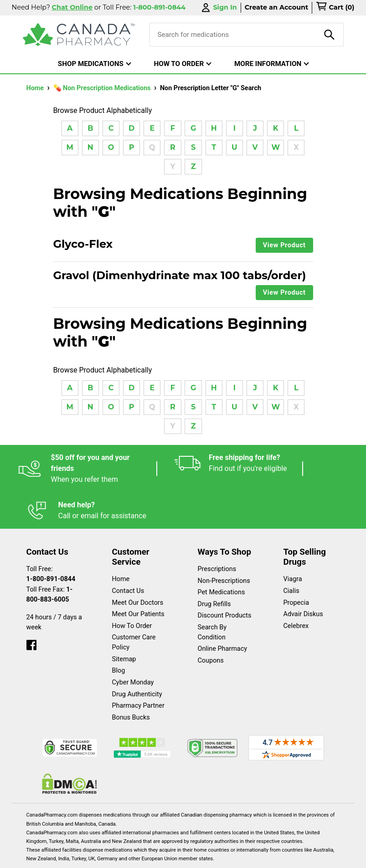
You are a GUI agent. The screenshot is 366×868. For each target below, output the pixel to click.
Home (36, 88)
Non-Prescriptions (224, 544)
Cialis (291, 554)
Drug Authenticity (137, 658)
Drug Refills (214, 568)
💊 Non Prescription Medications (103, 88)
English (78, 856)
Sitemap (124, 623)
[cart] (335, 8)
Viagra (293, 543)
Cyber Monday (133, 646)
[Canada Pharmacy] (79, 35)
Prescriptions (217, 533)
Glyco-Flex (83, 244)
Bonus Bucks (131, 681)
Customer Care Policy (134, 606)
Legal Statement (132, 856)
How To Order (132, 590)
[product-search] (330, 35)
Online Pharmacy (223, 612)
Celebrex (296, 590)
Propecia (296, 566)
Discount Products (225, 579)
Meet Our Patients (138, 578)
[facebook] (31, 606)
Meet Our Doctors (138, 566)
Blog (119, 634)
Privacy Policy (195, 856)
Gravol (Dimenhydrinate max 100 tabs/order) (179, 276)
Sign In (218, 8)
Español (37, 856)
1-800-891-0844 (51, 543)
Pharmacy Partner (138, 669)
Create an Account (277, 7)
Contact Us (128, 554)
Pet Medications (222, 556)
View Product (284, 245)
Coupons (211, 624)
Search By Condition (212, 596)
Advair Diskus (303, 578)
